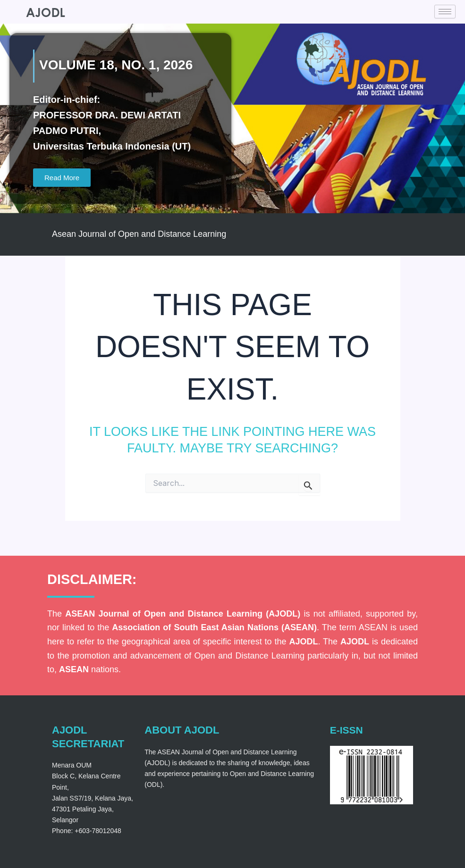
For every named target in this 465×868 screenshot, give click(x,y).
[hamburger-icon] (445, 12)
